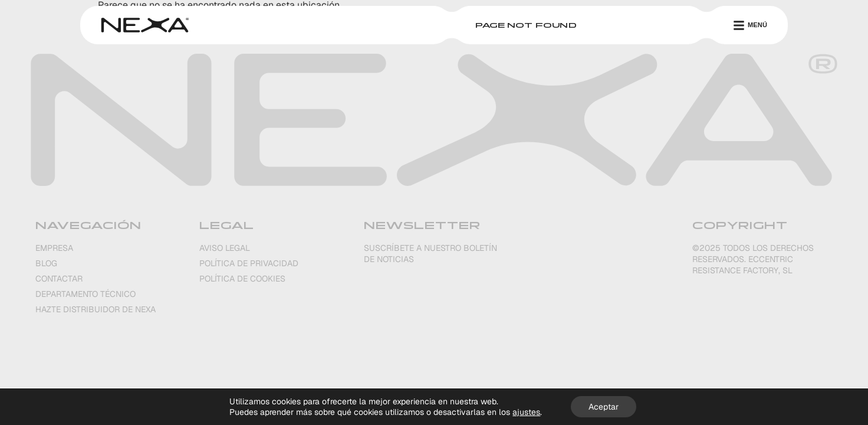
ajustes (526, 412)
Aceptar (604, 407)
